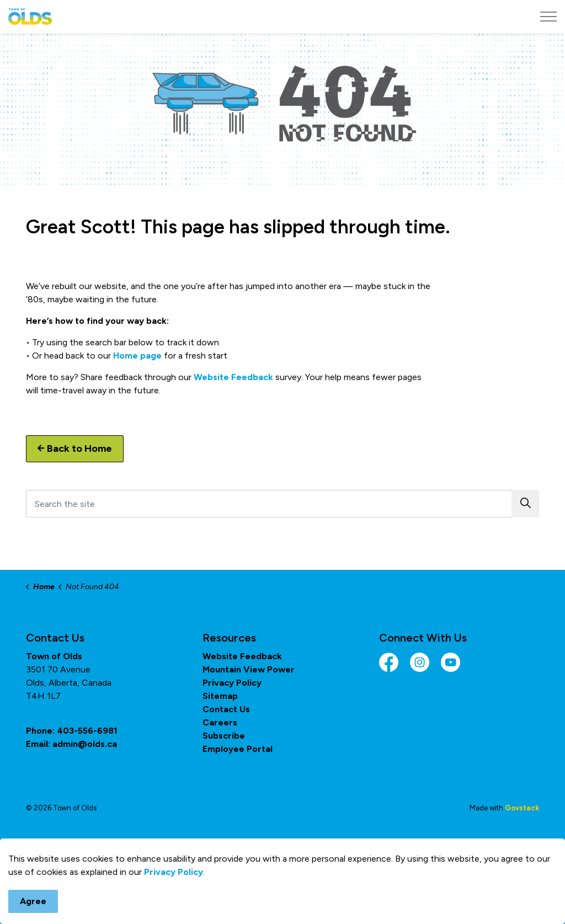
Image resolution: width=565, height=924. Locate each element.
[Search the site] (282, 504)
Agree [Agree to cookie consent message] (33, 901)
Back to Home (75, 449)
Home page (137, 356)
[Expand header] (548, 17)
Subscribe (224, 736)
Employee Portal (238, 749)
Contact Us (226, 709)
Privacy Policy (174, 872)
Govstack (522, 808)
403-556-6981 (87, 731)
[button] (525, 504)
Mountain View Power (249, 669)
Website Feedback (233, 377)
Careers (220, 722)
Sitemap (220, 696)
